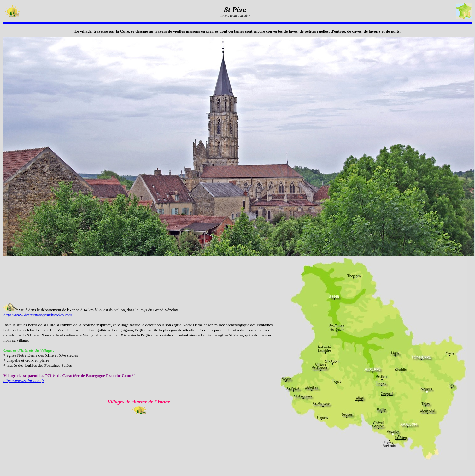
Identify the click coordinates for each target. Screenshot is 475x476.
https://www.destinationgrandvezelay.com (38, 315)
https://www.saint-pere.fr (24, 381)
